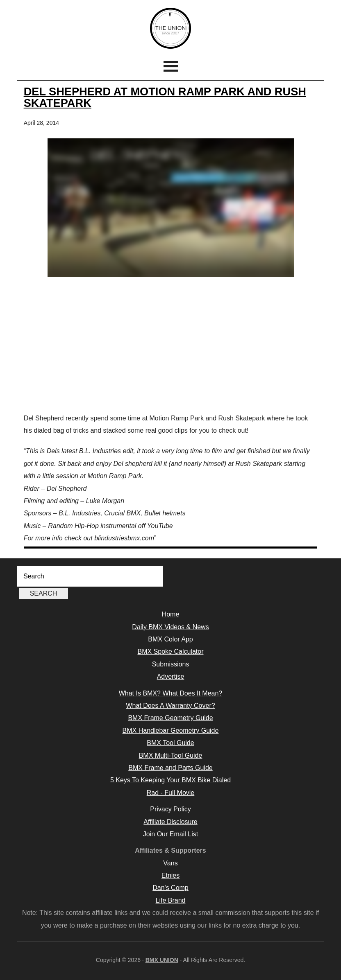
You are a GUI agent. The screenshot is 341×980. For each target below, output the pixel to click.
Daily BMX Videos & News (170, 627)
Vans (170, 863)
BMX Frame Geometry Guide (170, 718)
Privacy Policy (170, 809)
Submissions (171, 664)
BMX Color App (170, 639)
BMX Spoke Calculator (171, 651)
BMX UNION (170, 28)
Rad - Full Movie (170, 793)
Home (171, 614)
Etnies (170, 875)
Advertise (171, 676)
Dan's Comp (170, 888)
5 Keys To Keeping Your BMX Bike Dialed (170, 780)
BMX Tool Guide (170, 743)
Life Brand (171, 900)
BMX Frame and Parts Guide (170, 768)
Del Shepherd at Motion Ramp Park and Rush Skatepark (165, 97)
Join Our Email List (170, 834)
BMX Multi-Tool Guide (171, 755)
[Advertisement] (171, 347)
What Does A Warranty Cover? (170, 706)
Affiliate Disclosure (170, 822)
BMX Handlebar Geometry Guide (171, 730)
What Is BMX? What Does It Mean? (171, 693)
